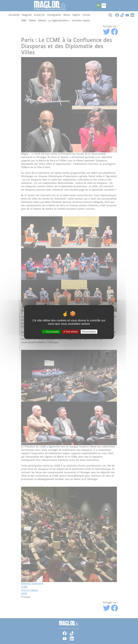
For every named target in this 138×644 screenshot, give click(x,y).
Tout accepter (51, 332)
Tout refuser (71, 332)
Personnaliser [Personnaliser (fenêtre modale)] (89, 332)
